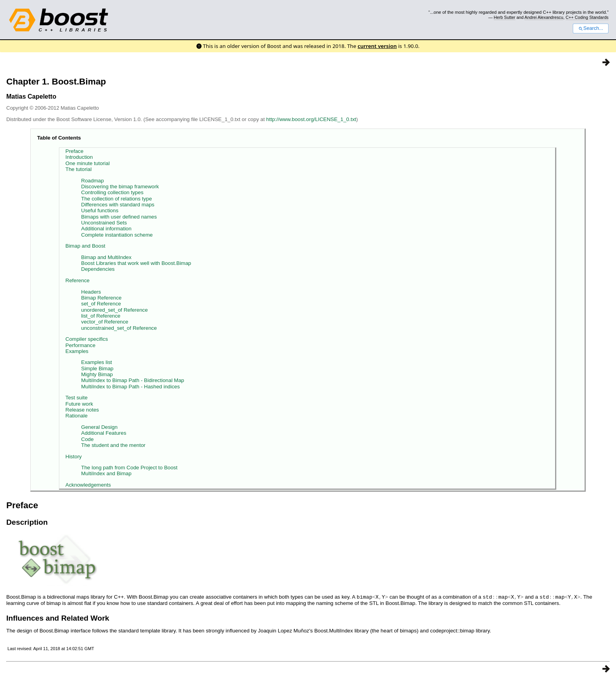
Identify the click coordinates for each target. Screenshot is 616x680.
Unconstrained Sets (104, 223)
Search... (591, 28)
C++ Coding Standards (587, 17)
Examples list (97, 362)
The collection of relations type (117, 199)
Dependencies (98, 269)
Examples (77, 351)
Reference (78, 280)
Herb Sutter (505, 17)
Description (27, 522)
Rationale (77, 416)
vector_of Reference (105, 322)
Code (88, 439)
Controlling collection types (113, 192)
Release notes (82, 410)
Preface (75, 151)
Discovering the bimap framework (120, 187)
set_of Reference (101, 304)
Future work (79, 404)
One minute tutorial (88, 163)
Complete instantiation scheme (117, 235)
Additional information (106, 229)
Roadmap (93, 181)
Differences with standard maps (118, 205)
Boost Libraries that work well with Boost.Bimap (136, 263)
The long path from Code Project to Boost (129, 468)
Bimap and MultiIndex (106, 257)
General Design (100, 427)
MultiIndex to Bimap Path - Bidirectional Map (133, 380)
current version (377, 46)
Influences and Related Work (58, 618)
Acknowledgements (88, 485)
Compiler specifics (87, 339)
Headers (91, 292)
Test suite (77, 398)
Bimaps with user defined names (119, 217)
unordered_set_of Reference (115, 310)
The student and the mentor (114, 445)
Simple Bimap (97, 368)
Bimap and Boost (86, 246)
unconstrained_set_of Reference (119, 328)
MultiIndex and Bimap (106, 473)
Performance (81, 345)
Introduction (79, 157)
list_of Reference (101, 316)
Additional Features (104, 433)
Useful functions (100, 210)
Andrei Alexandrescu (544, 17)
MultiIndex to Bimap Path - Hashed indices (131, 387)
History (74, 457)
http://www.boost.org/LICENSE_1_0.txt (311, 119)
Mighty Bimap (97, 374)
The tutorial (79, 169)
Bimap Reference (102, 298)
